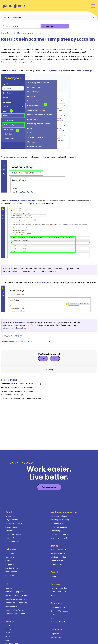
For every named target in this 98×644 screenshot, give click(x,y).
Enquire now (56, 634)
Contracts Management (15, 614)
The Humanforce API (14, 542)
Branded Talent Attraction (61, 550)
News (53, 615)
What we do (10, 516)
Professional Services (59, 588)
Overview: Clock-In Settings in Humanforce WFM (21, 398)
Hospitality (10, 564)
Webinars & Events (58, 622)
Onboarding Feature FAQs (12, 395)
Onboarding (56, 531)
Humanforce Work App (60, 523)
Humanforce (6, 33)
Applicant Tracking (58, 557)
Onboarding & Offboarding (16, 603)
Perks (8, 640)
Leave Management (59, 538)
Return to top (49, 370)
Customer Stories (58, 607)
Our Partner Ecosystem (15, 523)
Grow (8, 633)
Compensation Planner (15, 610)
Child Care (10, 557)
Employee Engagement (15, 592)
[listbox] (55, 26)
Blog (53, 618)
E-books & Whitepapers (60, 611)
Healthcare (10, 575)
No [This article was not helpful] (55, 359)
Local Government (13, 572)
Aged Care (10, 553)
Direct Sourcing (57, 561)
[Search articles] (21, 26)
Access (8, 629)
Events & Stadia (12, 568)
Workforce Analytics (59, 527)
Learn (8, 636)
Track (8, 626)
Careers (9, 531)
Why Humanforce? (13, 520)
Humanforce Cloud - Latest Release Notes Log (21, 384)
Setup (39, 33)
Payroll (53, 576)
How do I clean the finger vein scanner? (18, 391)
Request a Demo (58, 637)
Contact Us (10, 538)
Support (54, 595)
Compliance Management (16, 599)
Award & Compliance (59, 534)
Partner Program (12, 527)
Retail (8, 561)
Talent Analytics (57, 564)
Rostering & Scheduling (60, 520)
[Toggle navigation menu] (93, 6)
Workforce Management (24, 33)
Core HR (9, 588)
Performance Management (16, 595)
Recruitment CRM (58, 553)
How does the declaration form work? (17, 387)
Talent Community (13, 534)
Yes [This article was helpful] (43, 359)
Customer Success (58, 592)
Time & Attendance (59, 516)
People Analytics (12, 606)
